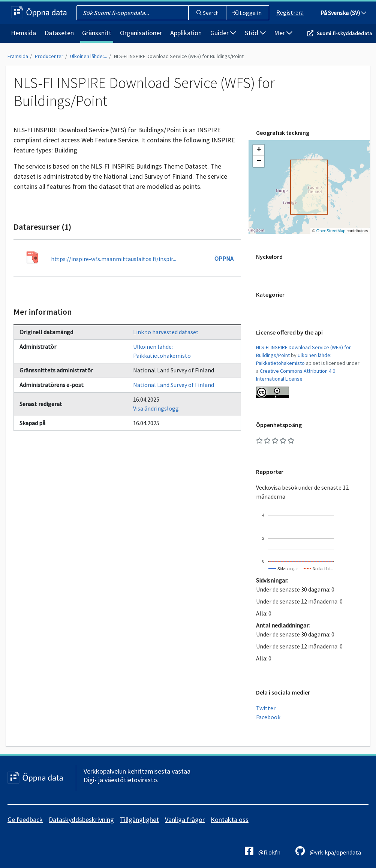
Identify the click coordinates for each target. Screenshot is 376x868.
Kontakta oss (230, 819)
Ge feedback (25, 819)
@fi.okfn (263, 851)
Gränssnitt (97, 33)
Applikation (186, 33)
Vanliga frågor (185, 819)
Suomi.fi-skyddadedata (344, 33)
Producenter (49, 56)
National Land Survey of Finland (174, 385)
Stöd (255, 33)
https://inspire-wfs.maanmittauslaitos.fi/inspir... (114, 259)
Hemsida (23, 33)
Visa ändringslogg (156, 408)
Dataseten (59, 33)
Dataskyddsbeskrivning (81, 819)
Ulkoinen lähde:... (89, 56)
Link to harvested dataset (166, 332)
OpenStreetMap (331, 231)
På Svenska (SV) (343, 13)
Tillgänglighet (139, 819)
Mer (283, 33)
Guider (223, 33)
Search (207, 13)
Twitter (266, 708)
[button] (259, 150)
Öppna (224, 258)
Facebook (268, 717)
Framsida (18, 56)
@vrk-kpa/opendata (328, 851)
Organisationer (141, 33)
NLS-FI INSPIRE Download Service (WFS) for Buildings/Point (179, 56)
